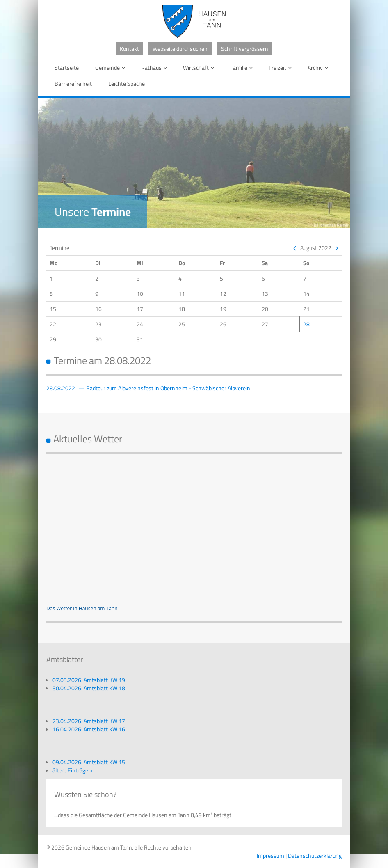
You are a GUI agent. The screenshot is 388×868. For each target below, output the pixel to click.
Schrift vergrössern (245, 49)
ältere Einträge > (73, 770)
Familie (243, 68)
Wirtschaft (200, 68)
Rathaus (155, 68)
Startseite (67, 68)
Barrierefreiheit (73, 84)
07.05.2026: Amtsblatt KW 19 (89, 680)
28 (306, 324)
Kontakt (129, 49)
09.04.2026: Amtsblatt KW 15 (89, 762)
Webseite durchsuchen (180, 49)
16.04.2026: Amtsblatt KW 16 (89, 729)
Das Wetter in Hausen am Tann (82, 608)
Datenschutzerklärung (315, 855)
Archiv (319, 68)
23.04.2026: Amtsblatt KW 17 (89, 721)
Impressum (270, 855)
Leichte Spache (127, 84)
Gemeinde (112, 68)
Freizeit (282, 68)
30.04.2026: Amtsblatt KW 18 (89, 688)
